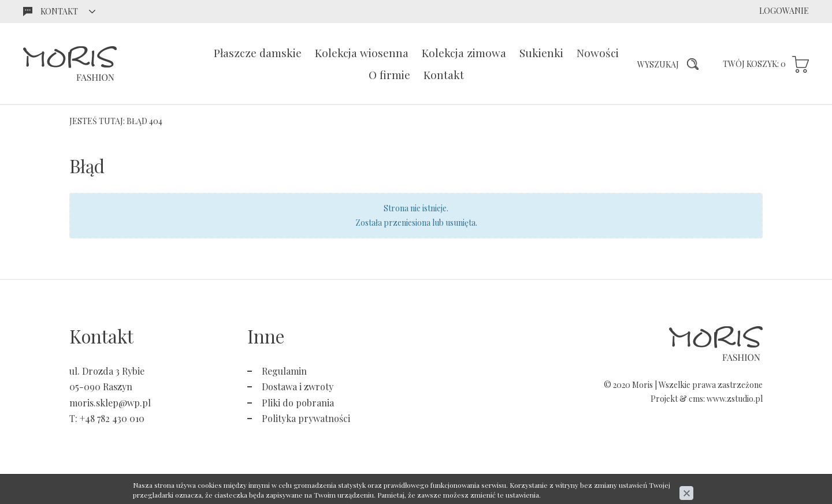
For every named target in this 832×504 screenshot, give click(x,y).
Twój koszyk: (754, 64)
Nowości (598, 53)
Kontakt (444, 74)
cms (696, 399)
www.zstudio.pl (735, 399)
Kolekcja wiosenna (362, 53)
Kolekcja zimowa (464, 53)
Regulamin (284, 371)
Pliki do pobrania (298, 403)
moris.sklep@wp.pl (110, 403)
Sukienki (541, 53)
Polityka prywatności (306, 418)
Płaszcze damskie (258, 53)
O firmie (389, 74)
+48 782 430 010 (112, 418)
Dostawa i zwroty (298, 387)
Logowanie (784, 11)
